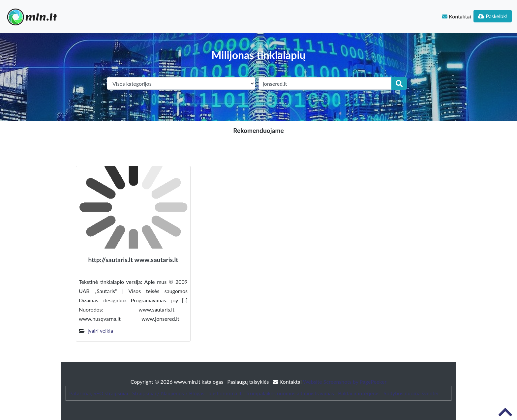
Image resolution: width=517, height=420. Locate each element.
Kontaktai (456, 16)
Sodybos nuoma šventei (411, 393)
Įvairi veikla (100, 330)
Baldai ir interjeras (359, 393)
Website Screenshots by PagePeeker (345, 382)
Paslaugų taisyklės (249, 382)
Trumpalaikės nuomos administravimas (290, 393)
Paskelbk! (493, 16)
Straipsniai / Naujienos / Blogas (168, 393)
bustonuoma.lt (225, 393)
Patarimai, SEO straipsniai (99, 393)
